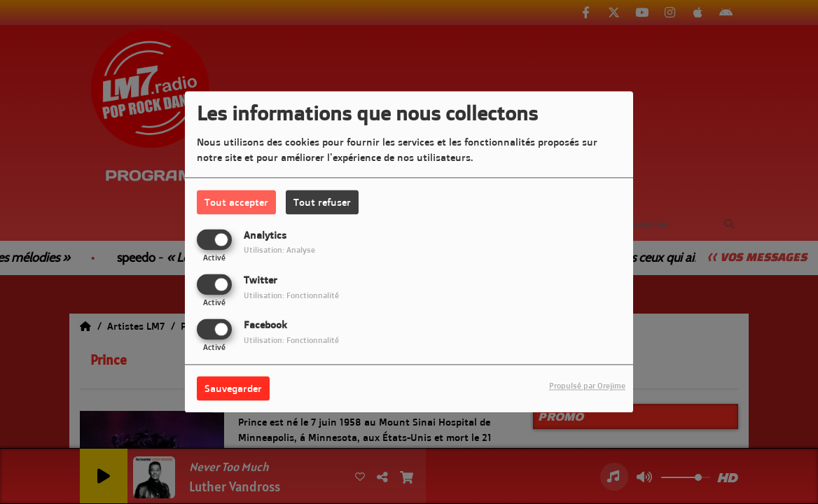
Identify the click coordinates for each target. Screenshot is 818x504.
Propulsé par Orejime (587, 386)
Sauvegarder (233, 389)
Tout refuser (322, 202)
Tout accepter (236, 202)
